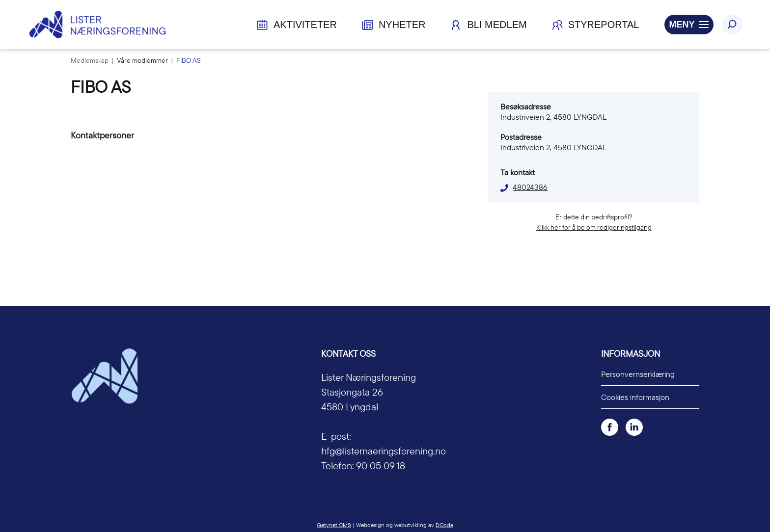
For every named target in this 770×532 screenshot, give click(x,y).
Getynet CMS (334, 525)
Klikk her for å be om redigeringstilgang (594, 227)
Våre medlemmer (143, 60)
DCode (444, 525)
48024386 (530, 187)
